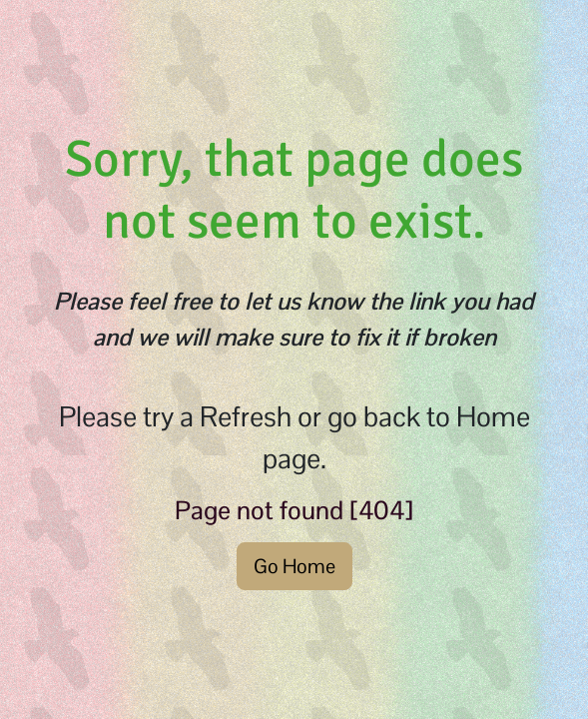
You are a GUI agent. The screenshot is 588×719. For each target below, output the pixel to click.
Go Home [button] (294, 566)
